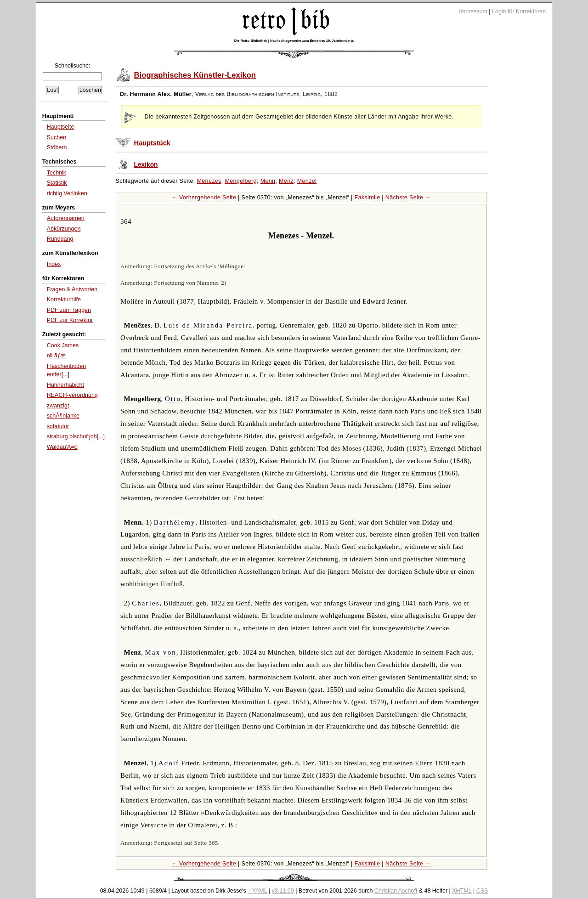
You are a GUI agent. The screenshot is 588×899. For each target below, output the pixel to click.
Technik (57, 173)
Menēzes (209, 181)
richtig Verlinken (67, 193)
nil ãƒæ (56, 356)
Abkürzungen (64, 229)
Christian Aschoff (396, 891)
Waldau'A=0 (62, 447)
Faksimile (367, 198)
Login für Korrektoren (519, 11)
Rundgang (60, 239)
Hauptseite (61, 127)
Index (54, 264)
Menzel (307, 181)
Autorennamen (66, 218)
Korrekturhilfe (64, 300)
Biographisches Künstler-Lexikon (195, 75)
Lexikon (146, 165)
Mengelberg (241, 181)
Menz (286, 181)
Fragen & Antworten (72, 289)
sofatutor (58, 426)
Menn (268, 181)
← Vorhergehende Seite (204, 198)
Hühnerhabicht (65, 385)
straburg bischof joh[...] (76, 436)
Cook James (63, 345)
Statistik (57, 183)
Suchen (57, 137)
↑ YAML (257, 891)
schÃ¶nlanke (63, 416)
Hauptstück (152, 143)
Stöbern (57, 147)
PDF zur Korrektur (70, 320)
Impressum (473, 11)
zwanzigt (58, 406)
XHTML (462, 891)
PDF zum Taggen (69, 310)
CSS (482, 891)
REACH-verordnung (72, 395)
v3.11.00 (283, 891)
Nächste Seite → (408, 198)
